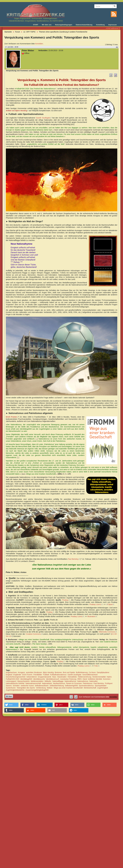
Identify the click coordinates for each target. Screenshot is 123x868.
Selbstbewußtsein (42, 686)
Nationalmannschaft (33, 683)
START (36, 25)
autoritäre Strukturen (34, 672)
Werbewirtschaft (90, 688)
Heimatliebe (72, 677)
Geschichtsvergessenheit (16, 677)
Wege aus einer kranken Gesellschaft (68, 688)
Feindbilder (38, 675)
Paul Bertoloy (74, 559)
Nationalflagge (58, 681)
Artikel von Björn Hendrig (17, 111)
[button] (11, 705)
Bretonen (58, 672)
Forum (18, 32)
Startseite (8, 32)
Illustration (92, 616)
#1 (117, 47)
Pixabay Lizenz (96, 604)
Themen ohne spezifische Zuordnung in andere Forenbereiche (63, 32)
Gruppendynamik (44, 677)
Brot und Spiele (69, 672)
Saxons (9, 686)
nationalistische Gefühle (15, 683)
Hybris (109, 677)
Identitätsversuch (53, 679)
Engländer (17, 675)
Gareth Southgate (44, 118)
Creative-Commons (34, 634)
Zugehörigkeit (103, 688)
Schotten (16, 686)
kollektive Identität (95, 679)
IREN (79, 679)
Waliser (50, 688)
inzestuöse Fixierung (68, 679)
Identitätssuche (39, 679)
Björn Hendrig (48, 672)
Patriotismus (88, 683)
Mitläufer (48, 681)
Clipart (111, 604)
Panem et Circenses (74, 683)
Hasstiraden (62, 677)
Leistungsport (11, 681)
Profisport (109, 683)
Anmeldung (100, 25)
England (9, 675)
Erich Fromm (27, 675)
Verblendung (41, 688)
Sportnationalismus (86, 686)
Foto (97, 666)
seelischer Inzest (27, 686)
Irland (85, 679)
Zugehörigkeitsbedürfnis (15, 690)
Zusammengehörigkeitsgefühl (37, 690)
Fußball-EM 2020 (13, 679)
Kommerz (107, 679)
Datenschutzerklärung (84, 25)
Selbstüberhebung (57, 686)
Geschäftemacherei (90, 675)
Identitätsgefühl (26, 679)
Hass (54, 677)
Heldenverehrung (85, 677)
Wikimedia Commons (108, 632)
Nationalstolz (47, 683)
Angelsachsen (11, 672)
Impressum (112, 25)
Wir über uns (47, 25)
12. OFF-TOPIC (29, 32)
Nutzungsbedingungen (64, 25)
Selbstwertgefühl (71, 686)
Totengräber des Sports (26, 688)
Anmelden (39, 44)
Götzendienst (32, 677)
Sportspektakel (101, 686)
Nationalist (93, 681)
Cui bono (92, 672)
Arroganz (21, 672)
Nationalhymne (70, 681)
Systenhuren (11, 688)
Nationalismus (83, 681)
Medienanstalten (37, 681)
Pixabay (66, 600)
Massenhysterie (24, 681)
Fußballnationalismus (58, 675)
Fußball (46, 675)
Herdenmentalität (99, 677)
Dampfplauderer (103, 672)
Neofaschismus (59, 683)
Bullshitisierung (82, 672)
